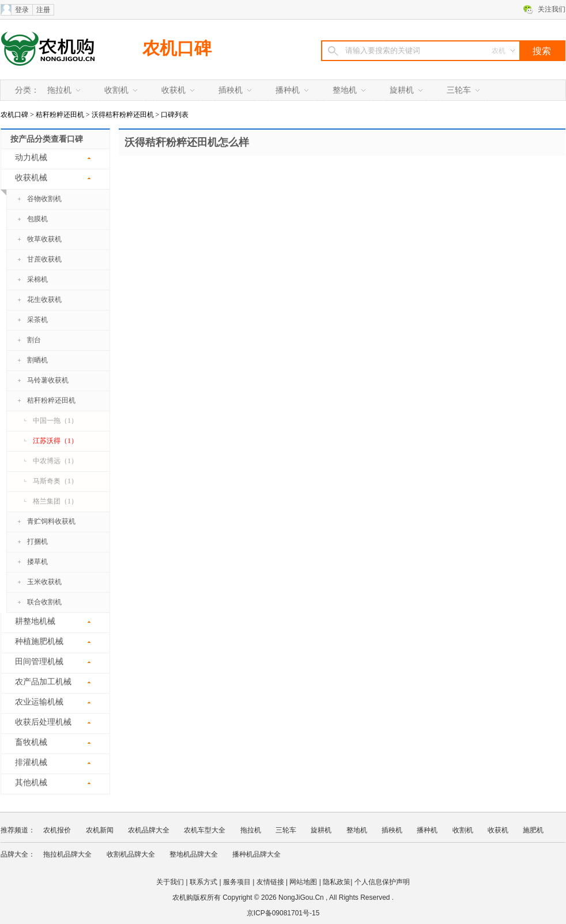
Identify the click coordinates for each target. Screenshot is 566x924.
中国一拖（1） (55, 421)
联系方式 (203, 882)
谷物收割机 (44, 199)
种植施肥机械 (39, 641)
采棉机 (37, 279)
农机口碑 (177, 48)
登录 (22, 10)
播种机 (288, 90)
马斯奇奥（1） (55, 481)
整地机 (345, 90)
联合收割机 (44, 602)
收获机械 (24, 181)
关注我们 (552, 9)
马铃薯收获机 (48, 380)
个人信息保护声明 (382, 882)
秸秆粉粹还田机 (60, 115)
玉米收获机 (44, 582)
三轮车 (459, 90)
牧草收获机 (44, 239)
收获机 (173, 90)
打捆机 (37, 541)
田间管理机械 (39, 662)
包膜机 (37, 219)
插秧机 (231, 90)
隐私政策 (337, 882)
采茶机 (37, 320)
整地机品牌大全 (194, 854)
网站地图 (303, 882)
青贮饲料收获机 (51, 521)
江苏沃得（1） (55, 441)
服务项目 (237, 882)
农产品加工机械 (43, 682)
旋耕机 (402, 90)
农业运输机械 (39, 702)
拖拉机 (59, 90)
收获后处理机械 (43, 722)
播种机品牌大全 (256, 854)
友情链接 (270, 882)
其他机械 (31, 783)
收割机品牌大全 (131, 854)
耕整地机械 (35, 621)
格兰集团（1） (55, 501)
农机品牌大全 (149, 830)
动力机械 (31, 158)
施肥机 (533, 830)
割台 (34, 340)
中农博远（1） (55, 461)
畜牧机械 (31, 742)
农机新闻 (100, 830)
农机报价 (57, 830)
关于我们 (170, 882)
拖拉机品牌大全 (67, 854)
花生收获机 (44, 300)
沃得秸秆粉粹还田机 (123, 115)
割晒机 (37, 360)
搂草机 (37, 562)
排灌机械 (31, 762)
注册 (43, 10)
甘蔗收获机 (44, 259)
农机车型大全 (205, 830)
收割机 (116, 90)
